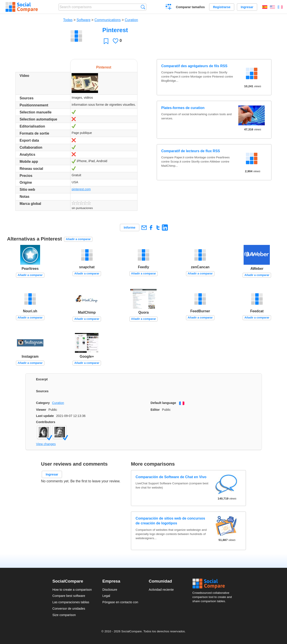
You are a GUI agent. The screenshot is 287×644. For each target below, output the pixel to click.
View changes (46, 444)
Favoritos (106, 41)
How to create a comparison (72, 590)
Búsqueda (143, 7)
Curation (131, 20)
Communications (108, 20)
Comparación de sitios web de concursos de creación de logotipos (170, 521)
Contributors (46, 422)
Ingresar (247, 7)
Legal (106, 596)
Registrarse (222, 7)
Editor (155, 410)
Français (280, 7)
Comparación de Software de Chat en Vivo (171, 477)
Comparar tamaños (190, 7)
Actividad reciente (161, 590)
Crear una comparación (169, 7)
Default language (163, 403)
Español (265, 7)
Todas (68, 20)
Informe (130, 228)
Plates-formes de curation (183, 108)
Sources (42, 391)
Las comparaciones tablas (71, 602)
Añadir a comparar (78, 239)
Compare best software (69, 596)
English (272, 7)
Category (43, 403)
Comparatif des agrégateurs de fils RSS (194, 66)
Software (83, 20)
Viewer (41, 410)
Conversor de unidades (69, 609)
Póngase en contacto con (120, 602)
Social (213, 584)
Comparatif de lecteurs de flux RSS (191, 151)
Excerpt (42, 379)
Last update (45, 416)
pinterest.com (81, 189)
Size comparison (64, 615)
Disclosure (110, 590)
